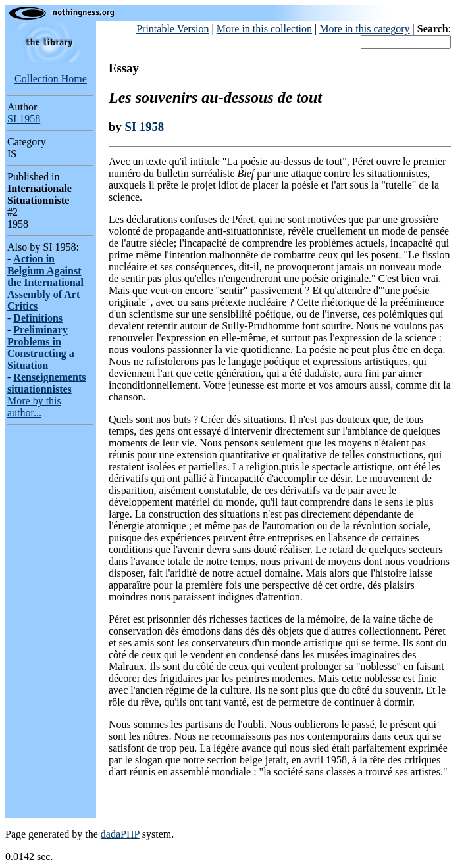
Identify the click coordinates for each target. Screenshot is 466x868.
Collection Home (51, 79)
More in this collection (264, 29)
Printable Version (172, 29)
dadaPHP (120, 834)
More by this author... (34, 407)
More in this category (364, 29)
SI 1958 (24, 119)
